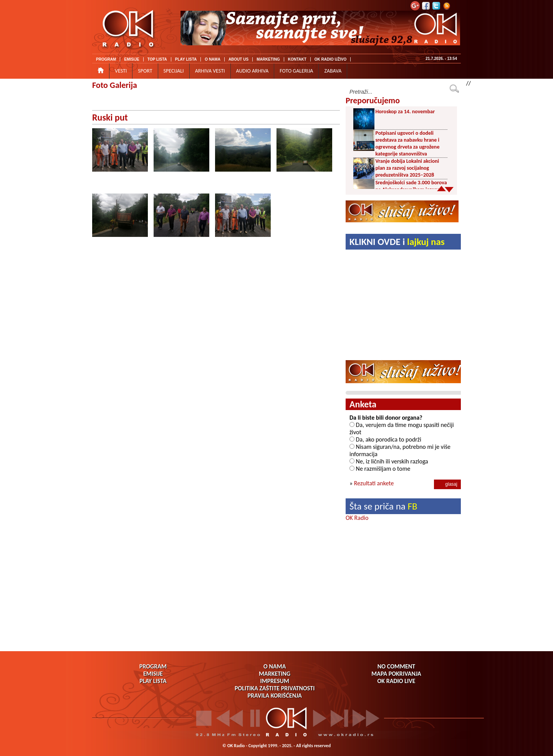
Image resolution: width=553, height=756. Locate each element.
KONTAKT (297, 59)
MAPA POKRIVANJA (396, 674)
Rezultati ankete (374, 483)
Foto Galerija (115, 85)
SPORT (145, 71)
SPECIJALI (174, 71)
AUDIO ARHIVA (252, 71)
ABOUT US (238, 59)
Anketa (363, 404)
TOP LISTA (157, 59)
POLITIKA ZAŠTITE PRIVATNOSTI (275, 688)
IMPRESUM (274, 681)
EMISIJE (132, 59)
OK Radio (357, 518)
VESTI (121, 71)
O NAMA (213, 59)
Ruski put (110, 117)
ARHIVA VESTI (210, 71)
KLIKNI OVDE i (397, 242)
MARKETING (268, 59)
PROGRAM (106, 59)
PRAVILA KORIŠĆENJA (275, 696)
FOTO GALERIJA (296, 71)
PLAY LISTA (186, 59)
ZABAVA (333, 71)
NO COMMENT (396, 666)
